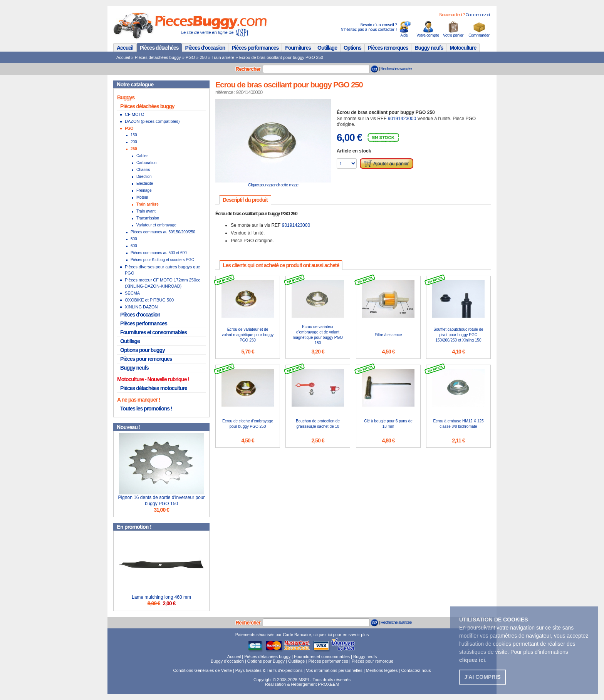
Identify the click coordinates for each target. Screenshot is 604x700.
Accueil (125, 48)
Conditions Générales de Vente (203, 670)
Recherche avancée (396, 69)
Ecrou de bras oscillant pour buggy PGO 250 (281, 57)
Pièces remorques (388, 48)
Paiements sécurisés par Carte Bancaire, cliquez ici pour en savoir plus (302, 635)
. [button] (473, 660)
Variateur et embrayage (156, 225)
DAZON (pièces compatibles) (152, 121)
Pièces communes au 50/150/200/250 (163, 232)
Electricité (145, 183)
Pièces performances (255, 48)
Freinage (144, 190)
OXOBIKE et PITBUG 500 (149, 300)
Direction (144, 177)
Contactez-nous (416, 670)
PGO (190, 57)
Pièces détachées (159, 48)
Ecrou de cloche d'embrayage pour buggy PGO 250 (248, 424)
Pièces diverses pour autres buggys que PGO (163, 270)
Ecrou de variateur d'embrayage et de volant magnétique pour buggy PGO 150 (318, 335)
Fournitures (298, 48)
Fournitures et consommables (154, 332)
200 (134, 142)
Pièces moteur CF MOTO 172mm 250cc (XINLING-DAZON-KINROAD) (163, 283)
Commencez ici (477, 15)
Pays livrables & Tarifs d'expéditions (269, 670)
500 (134, 239)
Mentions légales (382, 670)
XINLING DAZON (141, 307)
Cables (142, 156)
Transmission (148, 218)
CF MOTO (135, 114)
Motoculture (463, 48)
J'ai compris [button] (482, 677)
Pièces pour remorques (146, 359)
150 (134, 135)
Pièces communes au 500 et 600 (159, 253)
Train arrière (223, 57)
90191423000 (402, 119)
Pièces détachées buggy (158, 57)
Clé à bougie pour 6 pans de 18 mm (388, 424)
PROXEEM (328, 684)
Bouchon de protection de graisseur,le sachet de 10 (318, 424)
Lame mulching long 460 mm (161, 597)
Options (352, 48)
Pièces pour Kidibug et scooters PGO (163, 260)
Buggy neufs (429, 48)
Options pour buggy (143, 350)
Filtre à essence (388, 335)
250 (203, 57)
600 (134, 246)
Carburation (146, 163)
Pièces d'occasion (205, 48)
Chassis (143, 170)
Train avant (146, 211)
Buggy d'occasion (227, 661)
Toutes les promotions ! (146, 409)
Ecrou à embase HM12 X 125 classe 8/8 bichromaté (458, 424)
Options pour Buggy (266, 661)
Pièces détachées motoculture (154, 388)
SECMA (132, 293)
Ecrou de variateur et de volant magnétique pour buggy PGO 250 (248, 335)
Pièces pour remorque (372, 661)
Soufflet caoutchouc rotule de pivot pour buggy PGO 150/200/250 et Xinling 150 (458, 335)
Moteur (142, 197)
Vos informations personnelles (334, 670)
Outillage (327, 48)
